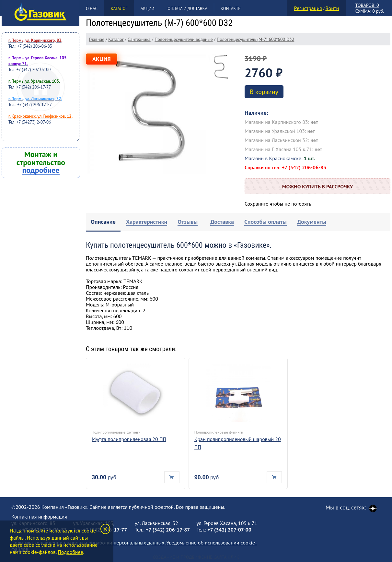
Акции (147, 9)
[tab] (103, 222)
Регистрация (308, 8)
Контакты (231, 9)
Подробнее (70, 552)
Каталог (119, 9)
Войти (332, 8)
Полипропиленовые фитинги (116, 432)
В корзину (264, 92)
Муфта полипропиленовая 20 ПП (129, 439)
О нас (92, 9)
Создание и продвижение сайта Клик (196, 557)
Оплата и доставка (187, 9)
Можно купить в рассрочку (317, 186)
